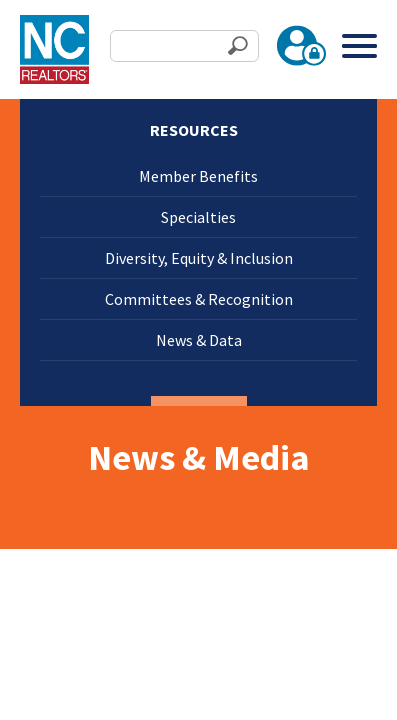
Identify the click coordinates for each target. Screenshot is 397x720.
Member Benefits (198, 176)
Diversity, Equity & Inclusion (199, 258)
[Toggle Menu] (359, 45)
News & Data (199, 340)
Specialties (198, 217)
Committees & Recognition (199, 299)
